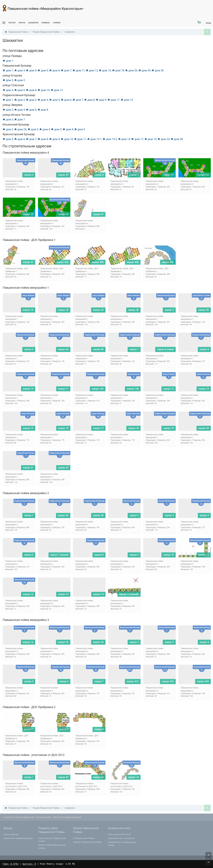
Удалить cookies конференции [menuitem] (18, 817)
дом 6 (54, 70)
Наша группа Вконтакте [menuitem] (119, 834)
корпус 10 (28, 389)
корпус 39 (28, 214)
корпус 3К (204, 310)
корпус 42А (63, 262)
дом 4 (31, 70)
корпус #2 (63, 777)
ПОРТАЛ (12, 23)
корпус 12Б (133, 389)
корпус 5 (29, 349)
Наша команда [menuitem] (43, 817)
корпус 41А (133, 681)
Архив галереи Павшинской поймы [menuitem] (52, 846)
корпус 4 (29, 175)
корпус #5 (63, 175)
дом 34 (144, 70)
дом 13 (127, 100)
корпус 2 (134, 642)
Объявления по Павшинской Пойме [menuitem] (122, 844)
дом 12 (92, 70)
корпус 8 (99, 175)
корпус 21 (28, 468)
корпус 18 (133, 428)
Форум (22, 23)
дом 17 (137, 139)
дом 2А (20, 129)
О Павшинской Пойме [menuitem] (84, 838)
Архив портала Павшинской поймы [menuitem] (52, 840)
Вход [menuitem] (208, 23)
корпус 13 (169, 389)
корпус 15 (28, 428)
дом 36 (158, 70)
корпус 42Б (98, 262)
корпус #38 (203, 175)
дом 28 (177, 139)
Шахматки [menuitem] (33, 23)
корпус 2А (98, 310)
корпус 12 (28, 594)
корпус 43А (203, 681)
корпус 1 (29, 515)
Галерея (57, 23)
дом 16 (105, 70)
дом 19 (151, 139)
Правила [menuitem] (46, 23)
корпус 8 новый (165, 349)
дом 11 (79, 70)
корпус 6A (63, 349)
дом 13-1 (94, 139)
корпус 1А (28, 310)
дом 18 (118, 70)
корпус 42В (133, 262)
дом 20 (131, 70)
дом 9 (101, 100)
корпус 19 (169, 428)
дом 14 (124, 139)
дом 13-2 (110, 139)
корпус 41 (98, 214)
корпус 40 (63, 214)
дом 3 (20, 70)
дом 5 (43, 70)
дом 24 (164, 139)
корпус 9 (134, 175)
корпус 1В (98, 642)
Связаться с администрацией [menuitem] (67, 817)
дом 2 (20, 100)
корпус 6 (29, 555)
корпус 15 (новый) (129, 594)
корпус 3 (169, 310)
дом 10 (44, 90)
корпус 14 (204, 389)
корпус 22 (63, 468)
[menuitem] (33, 23)
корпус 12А (98, 389)
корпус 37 (169, 175)
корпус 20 (204, 428)
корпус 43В (168, 262)
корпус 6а (98, 777)
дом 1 (8, 61)
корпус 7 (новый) (59, 555)
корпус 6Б (98, 349)
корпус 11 (63, 389)
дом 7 (66, 70)
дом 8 (31, 90)
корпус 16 (63, 428)
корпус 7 (134, 349)
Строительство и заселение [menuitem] (121, 838)
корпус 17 (98, 428)
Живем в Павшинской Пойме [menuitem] (87, 842)
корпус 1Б (63, 310)
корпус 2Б (133, 310)
